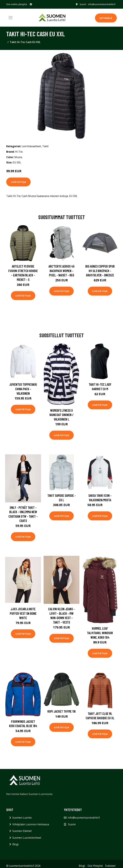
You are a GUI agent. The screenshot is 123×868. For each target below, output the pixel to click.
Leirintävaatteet (31, 146)
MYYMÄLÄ (106, 18)
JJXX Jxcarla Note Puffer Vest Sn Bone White (23, 613)
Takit (45, 146)
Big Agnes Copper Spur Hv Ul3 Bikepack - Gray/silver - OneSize (100, 271)
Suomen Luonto (22, 818)
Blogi (15, 844)
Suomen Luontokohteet (27, 838)
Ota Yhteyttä (95, 866)
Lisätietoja (18, 182)
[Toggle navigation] (11, 18)
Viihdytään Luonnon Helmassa (31, 824)
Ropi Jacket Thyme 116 (61, 711)
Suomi (83, 4)
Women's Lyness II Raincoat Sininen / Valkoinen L (61, 415)
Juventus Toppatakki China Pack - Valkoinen (23, 389)
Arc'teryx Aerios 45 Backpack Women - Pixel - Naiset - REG (61, 271)
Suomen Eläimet (22, 831)
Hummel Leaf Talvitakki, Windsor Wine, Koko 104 (100, 633)
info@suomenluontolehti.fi (102, 4)
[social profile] (31, 4)
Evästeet (110, 866)
